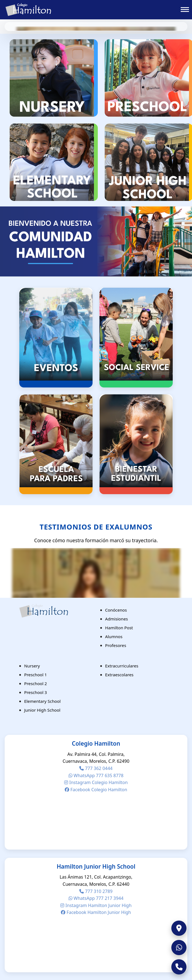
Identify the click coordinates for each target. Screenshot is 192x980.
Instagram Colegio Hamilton (96, 782)
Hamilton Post (119, 628)
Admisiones (117, 619)
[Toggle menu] (185, 9)
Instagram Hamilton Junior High (96, 905)
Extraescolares (119, 675)
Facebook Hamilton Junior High (96, 912)
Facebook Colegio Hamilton (96, 790)
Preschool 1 (36, 675)
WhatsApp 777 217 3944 (96, 898)
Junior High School (42, 710)
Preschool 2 (36, 683)
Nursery (32, 666)
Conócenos (116, 610)
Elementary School (42, 701)
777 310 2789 (96, 891)
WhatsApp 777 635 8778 (96, 775)
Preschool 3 (36, 692)
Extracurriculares (122, 666)
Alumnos (114, 636)
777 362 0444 (96, 768)
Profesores (116, 645)
